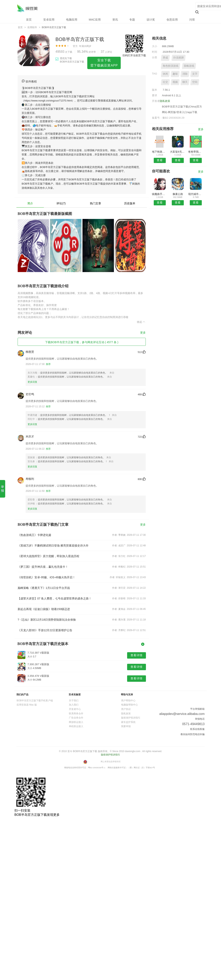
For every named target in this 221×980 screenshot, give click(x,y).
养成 (165, 58)
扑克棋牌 (179, 58)
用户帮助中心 (128, 701)
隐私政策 (165, 101)
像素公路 (178, 194)
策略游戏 (189, 66)
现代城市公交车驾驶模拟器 (196, 194)
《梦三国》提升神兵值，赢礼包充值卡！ (43, 567)
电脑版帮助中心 (130, 705)
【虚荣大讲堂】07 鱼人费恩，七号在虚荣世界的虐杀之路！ (55, 598)
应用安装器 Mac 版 (27, 705)
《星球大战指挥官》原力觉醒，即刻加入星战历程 (48, 556)
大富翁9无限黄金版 (178, 152)
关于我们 (74, 701)
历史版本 (130, 203)
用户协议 (126, 709)
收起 (141, 322)
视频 (175, 82)
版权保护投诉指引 (131, 718)
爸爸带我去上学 (196, 152)
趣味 (175, 74)
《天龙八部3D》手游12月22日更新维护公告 (45, 630)
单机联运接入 (76, 726)
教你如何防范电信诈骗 (193, 734)
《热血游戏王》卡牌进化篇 (34, 535)
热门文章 (95, 203)
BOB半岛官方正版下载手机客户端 (35, 701)
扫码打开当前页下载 (134, 55)
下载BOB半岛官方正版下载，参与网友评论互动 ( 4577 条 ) (82, 342)
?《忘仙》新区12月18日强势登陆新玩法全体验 (47, 620)
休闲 (165, 74)
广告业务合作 (76, 718)
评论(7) (61, 203)
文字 (195, 74)
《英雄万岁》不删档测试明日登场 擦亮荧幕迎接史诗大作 (53, 546)
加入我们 (74, 705)
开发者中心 (75, 709)
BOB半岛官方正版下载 (27, 8)
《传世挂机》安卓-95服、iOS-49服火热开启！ (46, 577)
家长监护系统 (128, 722)
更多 (143, 333)
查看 (160, 160)
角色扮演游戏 (171, 66)
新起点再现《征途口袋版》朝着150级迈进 (44, 609)
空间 (195, 82)
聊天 (185, 82)
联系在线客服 (197, 729)
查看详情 (137, 655)
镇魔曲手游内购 (160, 194)
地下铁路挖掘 (160, 152)
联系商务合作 (76, 714)
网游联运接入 (76, 722)
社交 (165, 82)
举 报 (3, 489)
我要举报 (126, 726)
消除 (185, 74)
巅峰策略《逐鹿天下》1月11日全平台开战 (44, 588)
